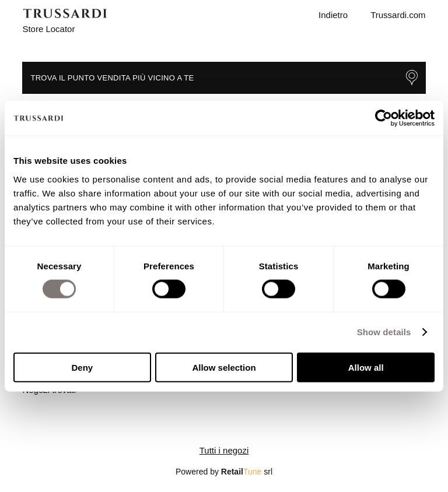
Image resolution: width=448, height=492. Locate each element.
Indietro (333, 15)
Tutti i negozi (224, 450)
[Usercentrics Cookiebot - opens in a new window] (384, 118)
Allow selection (224, 367)
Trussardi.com (398, 15)
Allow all (366, 367)
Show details (384, 332)
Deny (82, 367)
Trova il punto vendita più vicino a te (224, 78)
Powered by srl (224, 472)
